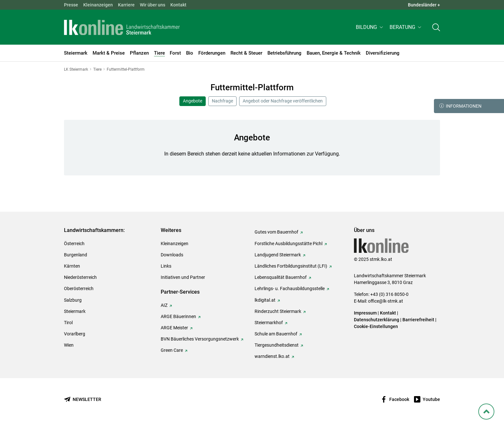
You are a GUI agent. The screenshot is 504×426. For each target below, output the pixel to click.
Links (166, 266)
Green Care (172, 350)
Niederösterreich (80, 277)
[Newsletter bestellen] (83, 399)
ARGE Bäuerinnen (178, 316)
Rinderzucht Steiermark (278, 311)
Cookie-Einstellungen (376, 326)
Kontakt (178, 5)
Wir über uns (153, 5)
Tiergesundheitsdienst (277, 345)
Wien (69, 345)
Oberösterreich (79, 288)
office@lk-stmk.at (386, 301)
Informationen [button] (460, 106)
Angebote (193, 101)
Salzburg (73, 300)
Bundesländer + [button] (424, 5)
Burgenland (76, 255)
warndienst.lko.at (272, 356)
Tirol (68, 323)
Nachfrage (222, 101)
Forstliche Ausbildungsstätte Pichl (288, 244)
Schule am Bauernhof (276, 334)
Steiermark (75, 311)
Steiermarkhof (269, 323)
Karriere (126, 5)
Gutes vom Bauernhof (276, 232)
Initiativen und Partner (183, 277)
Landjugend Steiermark (278, 255)
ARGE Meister (174, 328)
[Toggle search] (436, 28)
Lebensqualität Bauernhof (281, 277)
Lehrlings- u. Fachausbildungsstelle (290, 288)
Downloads (172, 255)
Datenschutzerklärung (377, 320)
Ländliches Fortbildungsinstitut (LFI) (291, 266)
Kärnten (72, 266)
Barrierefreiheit (418, 320)
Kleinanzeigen (98, 5)
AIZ (164, 305)
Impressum (365, 313)
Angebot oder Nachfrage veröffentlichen (283, 101)
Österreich (74, 244)
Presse (71, 5)
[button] (370, 28)
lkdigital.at (265, 300)
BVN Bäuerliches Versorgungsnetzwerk (200, 339)
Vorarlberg (75, 334)
